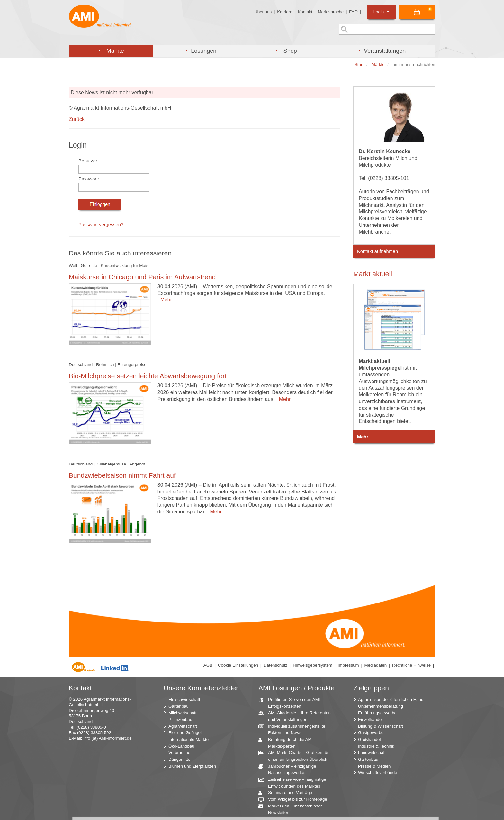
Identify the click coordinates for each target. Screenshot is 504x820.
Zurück (77, 119)
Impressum (348, 665)
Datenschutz (275, 665)
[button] (111, 51)
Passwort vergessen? (101, 225)
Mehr (165, 300)
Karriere (285, 12)
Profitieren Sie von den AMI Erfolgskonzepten (292, 703)
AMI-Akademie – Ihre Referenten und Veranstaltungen (297, 716)
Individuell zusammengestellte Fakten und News (294, 729)
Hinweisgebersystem (313, 665)
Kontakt (305, 12)
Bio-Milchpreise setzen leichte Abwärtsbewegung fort (148, 376)
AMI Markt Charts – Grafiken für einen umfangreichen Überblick (296, 756)
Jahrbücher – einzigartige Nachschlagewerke (290, 769)
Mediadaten (376, 665)
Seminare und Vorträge (288, 793)
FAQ (353, 12)
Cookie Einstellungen (238, 665)
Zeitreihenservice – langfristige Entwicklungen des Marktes (295, 782)
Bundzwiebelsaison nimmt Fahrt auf (122, 475)
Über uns (263, 12)
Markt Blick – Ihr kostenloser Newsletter (292, 809)
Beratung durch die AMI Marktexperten (288, 742)
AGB (208, 665)
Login (381, 12)
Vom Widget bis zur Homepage (295, 800)
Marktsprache (331, 12)
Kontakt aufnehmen (378, 251)
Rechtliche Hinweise (411, 665)
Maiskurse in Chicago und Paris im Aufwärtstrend (142, 277)
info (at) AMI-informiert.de (107, 738)
